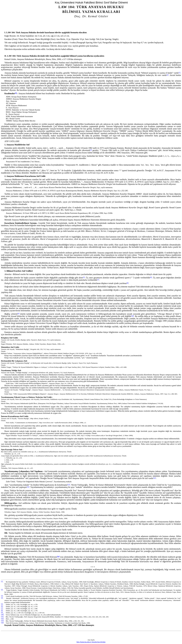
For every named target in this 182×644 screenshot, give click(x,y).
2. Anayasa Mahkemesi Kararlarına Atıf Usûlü (25, 176)
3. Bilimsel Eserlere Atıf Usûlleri (19, 271)
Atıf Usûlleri (12, 141)
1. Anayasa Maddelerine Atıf (17, 145)
